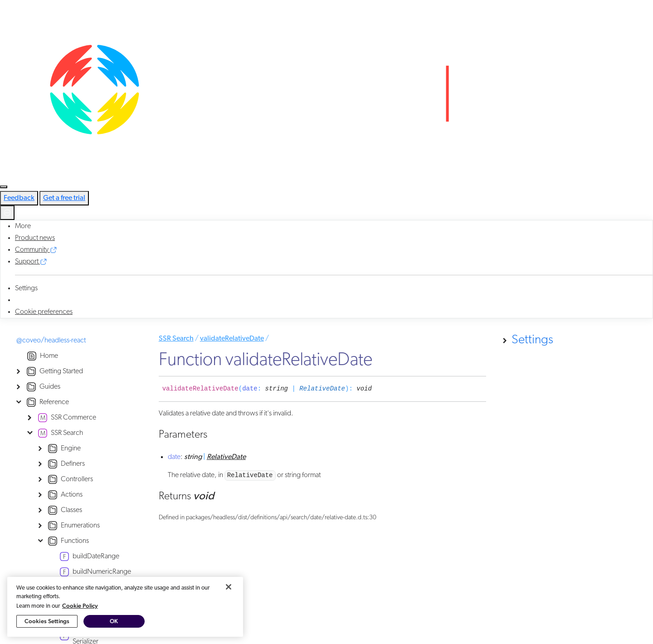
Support (31, 262)
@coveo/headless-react (51, 341)
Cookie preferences (44, 312)
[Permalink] (379, 389)
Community (36, 250)
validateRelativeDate (232, 339)
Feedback (19, 198)
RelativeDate (322, 389)
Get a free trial (64, 198)
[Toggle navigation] (4, 187)
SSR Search (176, 339)
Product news (35, 238)
